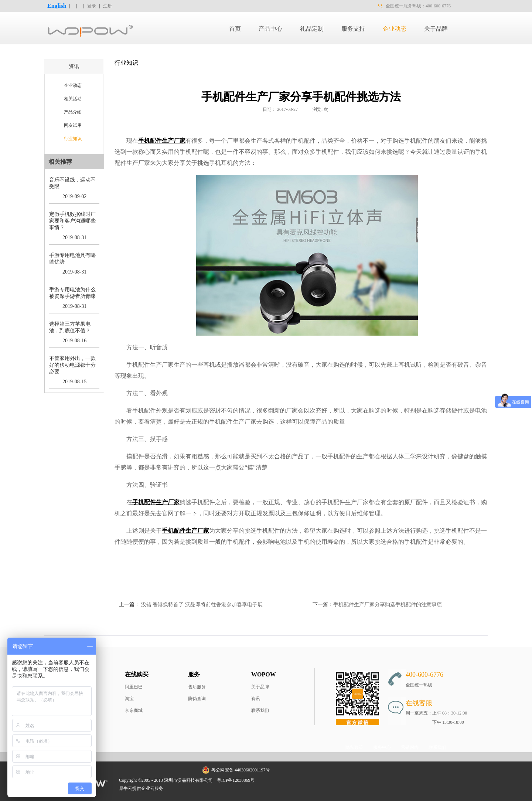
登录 (92, 6)
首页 (235, 29)
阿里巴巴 (134, 687)
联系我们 (260, 710)
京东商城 (134, 710)
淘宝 (129, 699)
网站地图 (269, 780)
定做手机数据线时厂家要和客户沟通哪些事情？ (72, 221)
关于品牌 (260, 687)
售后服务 (197, 687)
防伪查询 (197, 699)
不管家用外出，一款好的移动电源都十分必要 (72, 365)
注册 (108, 6)
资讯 (256, 699)
